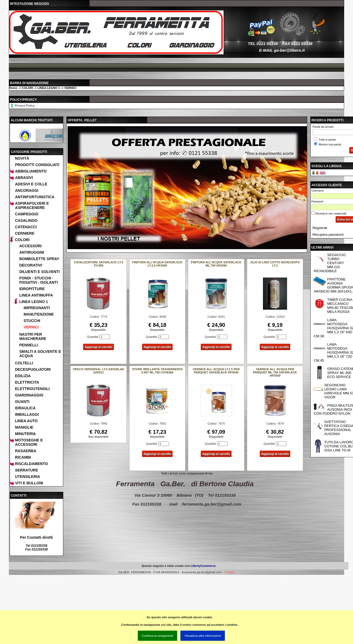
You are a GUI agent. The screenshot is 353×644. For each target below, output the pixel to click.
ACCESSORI (30, 246)
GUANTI (22, 402)
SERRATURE (27, 470)
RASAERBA (26, 451)
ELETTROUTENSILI (32, 389)
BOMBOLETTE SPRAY (39, 259)
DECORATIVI (31, 265)
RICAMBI (23, 457)
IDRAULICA (25, 408)
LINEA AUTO (26, 421)
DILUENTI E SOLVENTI (40, 272)
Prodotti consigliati (37, 165)
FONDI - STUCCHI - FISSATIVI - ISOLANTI (39, 280)
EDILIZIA (23, 376)
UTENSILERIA (27, 477)
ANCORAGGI (27, 190)
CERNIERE (25, 233)
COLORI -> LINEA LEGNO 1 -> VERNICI (49, 88)
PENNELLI (29, 345)
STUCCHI (32, 321)
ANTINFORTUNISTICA (35, 197)
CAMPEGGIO (27, 214)
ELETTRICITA (27, 382)
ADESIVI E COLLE (31, 184)
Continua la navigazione (157, 636)
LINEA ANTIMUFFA (36, 295)
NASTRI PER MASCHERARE (33, 336)
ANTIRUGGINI (32, 252)
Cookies (229, 572)
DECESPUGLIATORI (33, 369)
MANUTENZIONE (39, 314)
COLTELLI (24, 363)
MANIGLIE (24, 427)
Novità (22, 158)
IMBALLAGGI (27, 414)
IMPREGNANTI (37, 308)
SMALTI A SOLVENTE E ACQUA (40, 354)
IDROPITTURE (32, 289)
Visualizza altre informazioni (203, 636)
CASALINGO (26, 220)
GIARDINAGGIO (29, 395)
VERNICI (31, 327)
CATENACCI (26, 227)
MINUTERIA (25, 434)
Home (13, 88)
